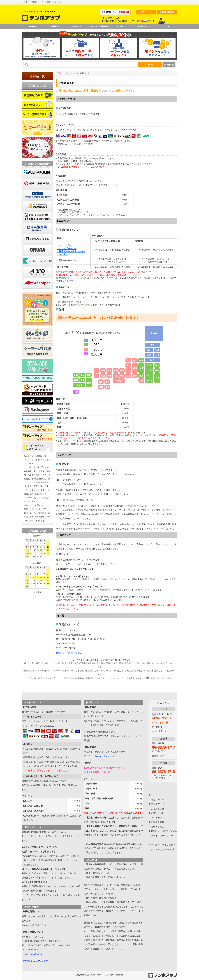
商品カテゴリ (63, 73)
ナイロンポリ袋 (32, 482)
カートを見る (157, 827)
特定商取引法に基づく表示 (69, 653)
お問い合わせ (157, 813)
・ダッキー (62, 254)
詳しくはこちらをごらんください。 (101, 756)
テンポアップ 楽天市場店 (163, 845)
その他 (74, 73)
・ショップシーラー (67, 249)
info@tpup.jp (36, 954)
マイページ (156, 818)
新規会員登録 (157, 822)
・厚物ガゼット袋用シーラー (71, 251)
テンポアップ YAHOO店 (163, 849)
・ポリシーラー (65, 245)
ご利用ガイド (157, 804)
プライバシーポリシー (162, 836)
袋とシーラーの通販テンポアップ (48, 2)
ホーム (154, 795)
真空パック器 (41, 475)
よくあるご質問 (159, 809)
